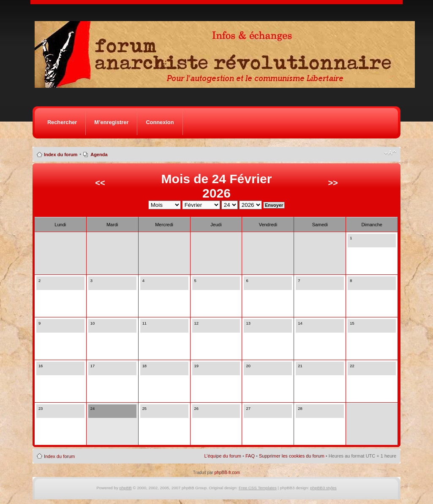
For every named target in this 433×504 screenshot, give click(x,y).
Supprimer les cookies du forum (292, 456)
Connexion (160, 122)
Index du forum (61, 154)
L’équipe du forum (223, 456)
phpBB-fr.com (227, 473)
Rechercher (62, 122)
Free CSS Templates (258, 488)
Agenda (99, 154)
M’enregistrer (111, 122)
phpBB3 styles (323, 488)
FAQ (250, 456)
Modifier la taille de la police (390, 153)
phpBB (126, 488)
